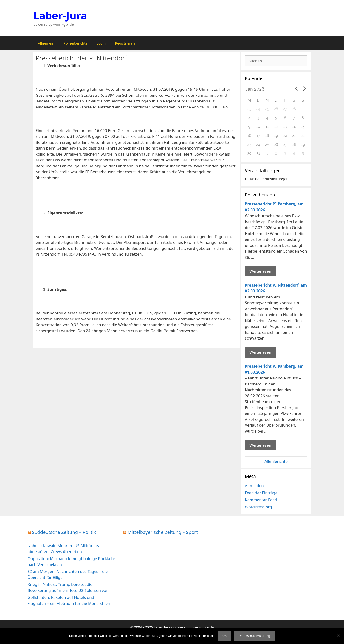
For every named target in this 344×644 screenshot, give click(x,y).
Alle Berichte (276, 461)
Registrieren (125, 43)
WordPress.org (258, 507)
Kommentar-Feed (261, 500)
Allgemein (46, 43)
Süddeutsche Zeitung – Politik (64, 532)
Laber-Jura (60, 15)
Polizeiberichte (75, 43)
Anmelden (254, 486)
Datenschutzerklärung (254, 636)
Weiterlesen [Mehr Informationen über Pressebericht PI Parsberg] (260, 271)
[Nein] (338, 636)
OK (224, 636)
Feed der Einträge (261, 493)
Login (101, 43)
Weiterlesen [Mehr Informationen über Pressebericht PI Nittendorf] (260, 352)
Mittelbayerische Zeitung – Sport (163, 532)
